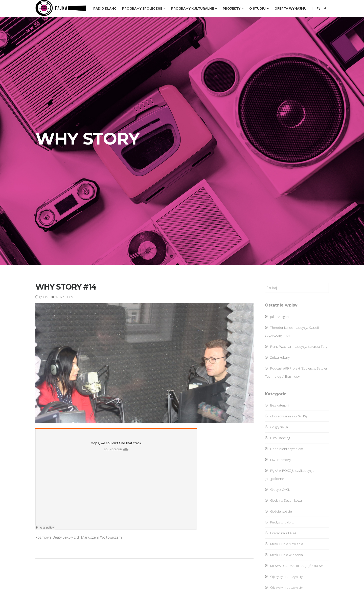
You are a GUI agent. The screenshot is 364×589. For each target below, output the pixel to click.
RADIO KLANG (105, 8)
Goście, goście (278, 511)
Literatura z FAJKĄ (281, 533)
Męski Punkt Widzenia (284, 555)
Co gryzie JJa (276, 427)
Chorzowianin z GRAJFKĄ (286, 416)
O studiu (259, 8)
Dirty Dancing (277, 438)
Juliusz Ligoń (277, 317)
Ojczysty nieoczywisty (284, 577)
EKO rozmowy (278, 460)
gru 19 (42, 297)
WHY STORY (64, 297)
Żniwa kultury (277, 357)
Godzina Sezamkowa (283, 500)
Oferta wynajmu (291, 8)
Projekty (233, 8)
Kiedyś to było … (279, 522)
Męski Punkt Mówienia (284, 544)
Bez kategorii (277, 405)
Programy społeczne (144, 8)
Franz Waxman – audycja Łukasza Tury (296, 347)
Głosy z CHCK (277, 490)
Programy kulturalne (194, 8)
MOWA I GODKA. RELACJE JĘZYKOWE (295, 566)
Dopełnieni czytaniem (284, 449)
